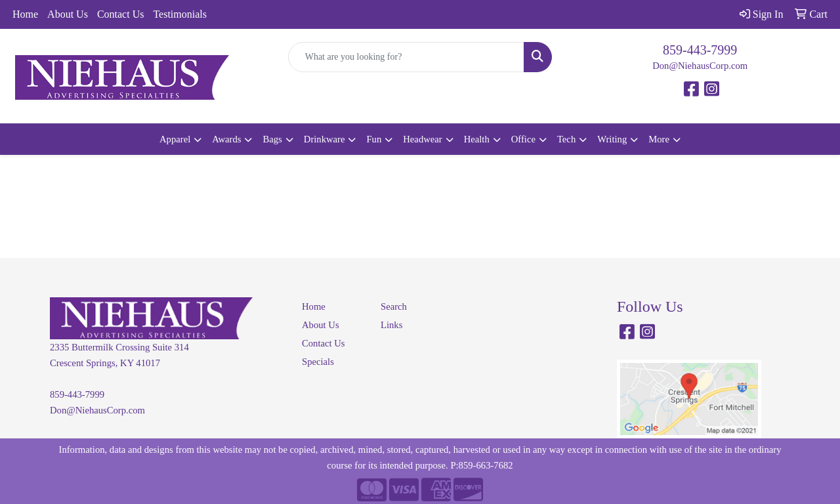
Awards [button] (226, 139)
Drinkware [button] (325, 139)
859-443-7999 (700, 50)
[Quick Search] (407, 57)
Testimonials (180, 14)
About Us (68, 14)
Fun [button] (374, 139)
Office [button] (523, 139)
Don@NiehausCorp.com (700, 66)
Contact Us (121, 14)
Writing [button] (612, 139)
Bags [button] (272, 139)
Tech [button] (566, 139)
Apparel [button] (175, 139)
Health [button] (477, 139)
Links (391, 325)
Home (25, 14)
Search (394, 306)
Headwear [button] (422, 139)
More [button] (659, 139)
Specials (318, 362)
